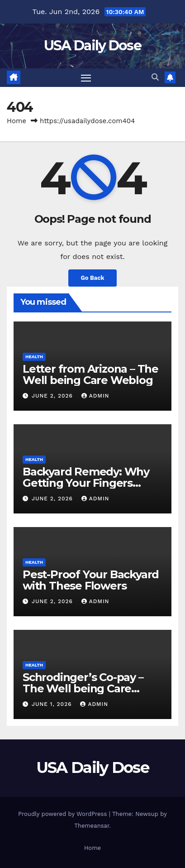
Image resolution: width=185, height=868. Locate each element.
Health (34, 357)
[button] (155, 77)
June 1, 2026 (53, 704)
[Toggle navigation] (86, 78)
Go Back (93, 278)
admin (95, 396)
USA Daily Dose (92, 46)
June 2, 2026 (53, 396)
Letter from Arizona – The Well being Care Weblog (90, 374)
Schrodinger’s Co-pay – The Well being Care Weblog (83, 688)
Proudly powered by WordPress (64, 814)
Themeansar (92, 826)
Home (17, 121)
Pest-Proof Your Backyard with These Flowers (91, 580)
